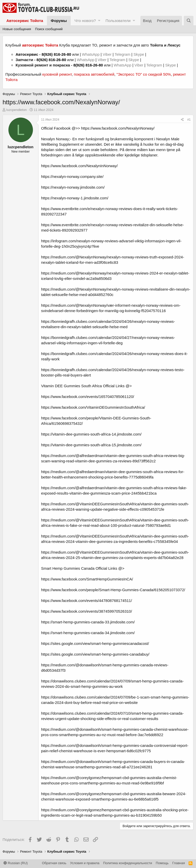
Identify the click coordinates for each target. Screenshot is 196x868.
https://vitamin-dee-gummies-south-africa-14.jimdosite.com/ (91, 434)
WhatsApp (91, 54)
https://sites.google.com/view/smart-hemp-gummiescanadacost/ (95, 643)
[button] (99, 21)
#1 (189, 120)
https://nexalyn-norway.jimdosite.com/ (73, 187)
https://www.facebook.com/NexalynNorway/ (118, 128)
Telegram (123, 54)
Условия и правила (85, 863)
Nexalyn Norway (55, 139)
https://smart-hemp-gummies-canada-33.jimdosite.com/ (88, 622)
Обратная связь (54, 863)
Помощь (162, 863)
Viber (107, 54)
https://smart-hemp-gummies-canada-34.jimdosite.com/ (88, 633)
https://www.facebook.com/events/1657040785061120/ (88, 397)
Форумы (59, 21)
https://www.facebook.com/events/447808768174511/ (87, 601)
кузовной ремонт (57, 74)
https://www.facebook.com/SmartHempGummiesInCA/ (87, 579)
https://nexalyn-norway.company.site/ (72, 176)
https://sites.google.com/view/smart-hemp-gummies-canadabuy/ (95, 654)
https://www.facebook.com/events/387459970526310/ (87, 611)
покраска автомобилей (94, 74)
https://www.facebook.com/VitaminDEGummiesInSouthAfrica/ (93, 407)
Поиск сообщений (49, 29)
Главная (179, 863)
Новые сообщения (17, 29)
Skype (139, 54)
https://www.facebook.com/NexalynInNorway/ (79, 166)
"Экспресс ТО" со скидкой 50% (144, 74)
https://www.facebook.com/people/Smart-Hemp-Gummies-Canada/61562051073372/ (113, 590)
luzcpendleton (17, 110)
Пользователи (118, 21)
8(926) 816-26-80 (56, 54)
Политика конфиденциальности (128, 863)
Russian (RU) (16, 863)
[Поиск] (189, 21)
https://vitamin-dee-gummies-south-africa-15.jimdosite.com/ (91, 445)
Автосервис (27, 54)
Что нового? (85, 21)
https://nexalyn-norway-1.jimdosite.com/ (75, 198)
